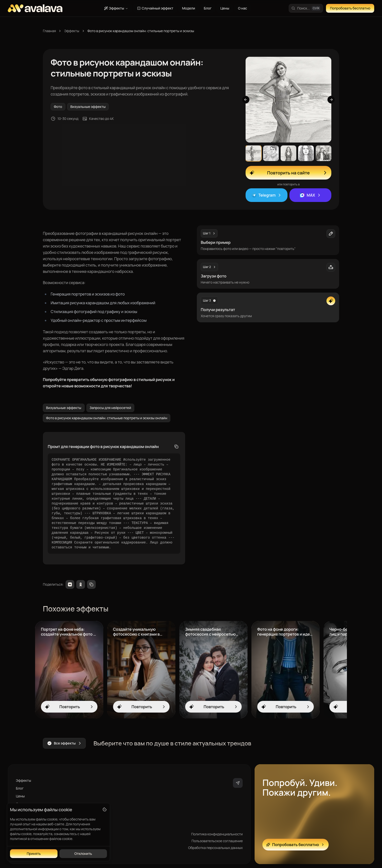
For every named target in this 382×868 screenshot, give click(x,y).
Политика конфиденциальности (217, 834)
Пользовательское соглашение (217, 841)
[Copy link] (91, 584)
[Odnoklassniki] (81, 584)
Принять (34, 854)
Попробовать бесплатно (350, 8)
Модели (188, 8)
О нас (243, 8)
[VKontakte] (70, 584)
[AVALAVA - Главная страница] (35, 8)
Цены (225, 8)
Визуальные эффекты (88, 107)
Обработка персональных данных (215, 848)
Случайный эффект (155, 8)
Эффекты (116, 8)
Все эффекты (64, 743)
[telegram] (238, 783)
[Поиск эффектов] (306, 8)
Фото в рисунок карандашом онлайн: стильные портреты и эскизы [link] (141, 31)
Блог (208, 8)
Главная (49, 31)
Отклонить (83, 854)
